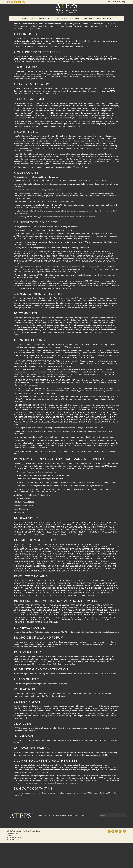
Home (24, 22)
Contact (83, 841)
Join (109, 2)
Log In (124, 2)
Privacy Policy (61, 841)
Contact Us (116, 2)
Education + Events (59, 22)
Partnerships (73, 841)
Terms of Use (49, 841)
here (55, 52)
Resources (74, 22)
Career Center (88, 22)
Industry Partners (103, 22)
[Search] (113, 840)
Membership (43, 22)
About (32, 22)
